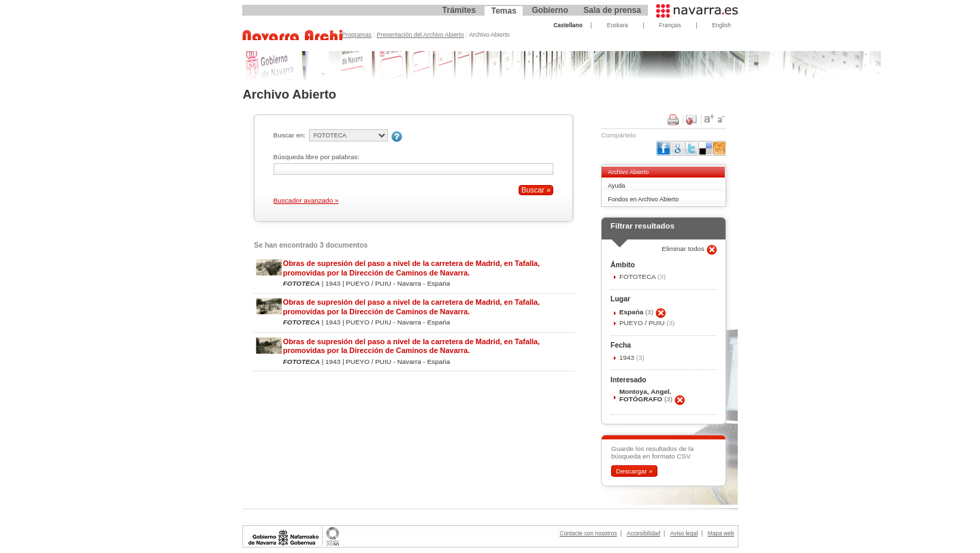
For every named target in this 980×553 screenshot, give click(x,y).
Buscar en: (290, 135)
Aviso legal (684, 533)
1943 (628, 357)
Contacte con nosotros (588, 533)
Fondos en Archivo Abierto (643, 199)
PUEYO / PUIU (643, 323)
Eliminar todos (684, 249)
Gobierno (550, 10)
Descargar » (634, 471)
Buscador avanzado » (306, 200)
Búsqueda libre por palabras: (317, 157)
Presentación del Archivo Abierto (421, 35)
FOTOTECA (638, 276)
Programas (357, 35)
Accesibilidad (643, 533)
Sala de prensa (612, 10)
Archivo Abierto (628, 172)
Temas (504, 11)
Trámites (459, 10)
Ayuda (616, 186)
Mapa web (721, 533)
